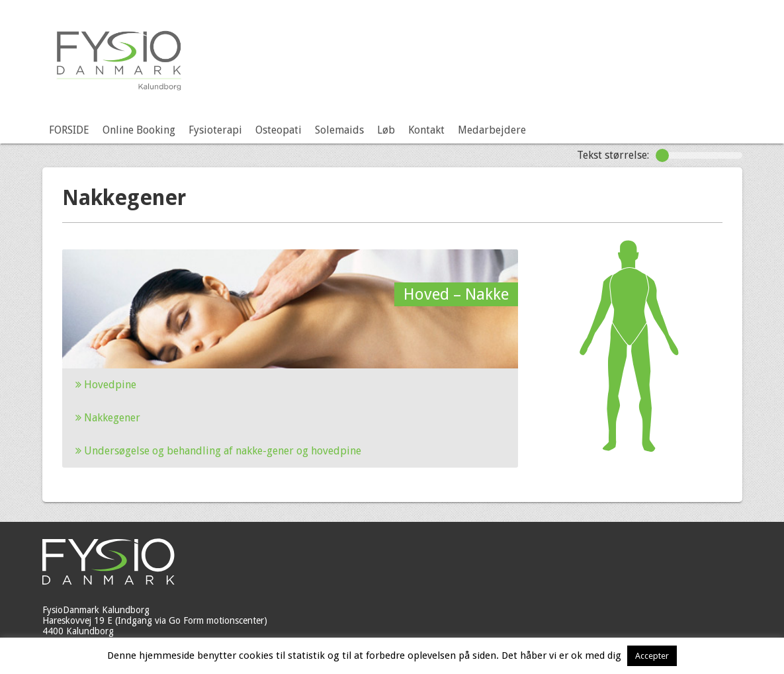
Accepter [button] (652, 656)
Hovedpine (106, 385)
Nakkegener (108, 418)
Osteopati (279, 130)
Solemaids (339, 130)
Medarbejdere (492, 130)
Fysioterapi (215, 130)
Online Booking (139, 130)
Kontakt (426, 130)
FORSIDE (69, 130)
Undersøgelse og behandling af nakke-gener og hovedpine (218, 451)
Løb (386, 130)
